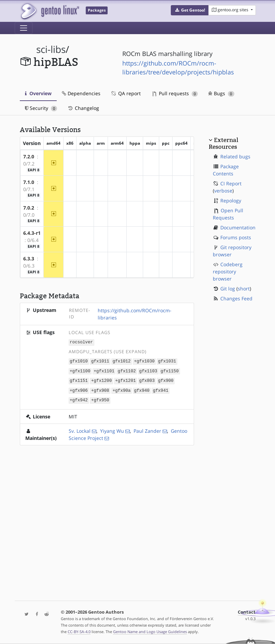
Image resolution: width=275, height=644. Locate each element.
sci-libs (51, 49)
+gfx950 (100, 398)
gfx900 (166, 380)
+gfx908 (100, 389)
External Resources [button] (223, 143)
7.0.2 (29, 208)
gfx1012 (121, 361)
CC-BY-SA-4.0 (79, 632)
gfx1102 (127, 370)
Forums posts (236, 237)
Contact (247, 612)
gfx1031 (167, 361)
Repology (231, 201)
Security (41, 108)
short (244, 289)
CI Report (231, 183)
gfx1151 (79, 380)
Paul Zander (147, 429)
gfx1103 (148, 370)
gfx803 (147, 380)
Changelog (83, 108)
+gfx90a (121, 389)
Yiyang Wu (112, 429)
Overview (38, 93)
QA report (126, 93)
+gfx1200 (101, 380)
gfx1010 (79, 361)
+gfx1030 (144, 361)
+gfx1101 (104, 370)
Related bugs (235, 156)
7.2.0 (29, 156)
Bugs (221, 93)
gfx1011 (100, 361)
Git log (228, 289)
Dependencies (81, 93)
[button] (190, 10)
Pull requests (175, 93)
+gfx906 (79, 389)
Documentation (238, 227)
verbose (223, 191)
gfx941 (160, 389)
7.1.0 (29, 182)
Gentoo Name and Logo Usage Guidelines (150, 632)
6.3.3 (29, 259)
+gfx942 (79, 398)
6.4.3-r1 (32, 233)
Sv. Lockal (80, 429)
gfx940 (142, 389)
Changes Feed (236, 298)
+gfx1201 (125, 380)
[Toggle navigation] (24, 28)
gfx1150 (170, 370)
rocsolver (81, 342)
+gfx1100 (80, 370)
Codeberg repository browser (228, 271)
